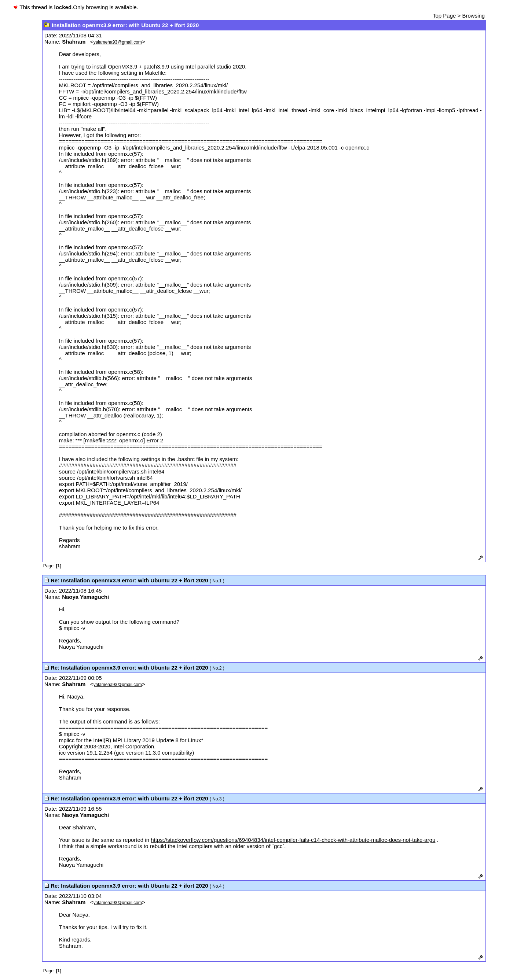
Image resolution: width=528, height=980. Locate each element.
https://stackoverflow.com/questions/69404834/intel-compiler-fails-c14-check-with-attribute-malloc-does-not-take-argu (293, 840)
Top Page (444, 16)
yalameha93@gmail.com (118, 42)
